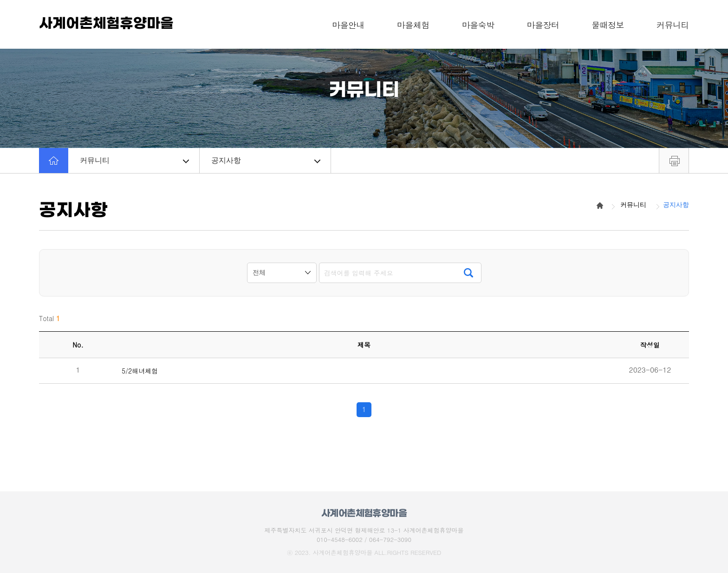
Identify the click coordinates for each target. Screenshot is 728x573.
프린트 (674, 161)
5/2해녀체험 (140, 371)
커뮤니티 (134, 160)
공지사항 (266, 160)
